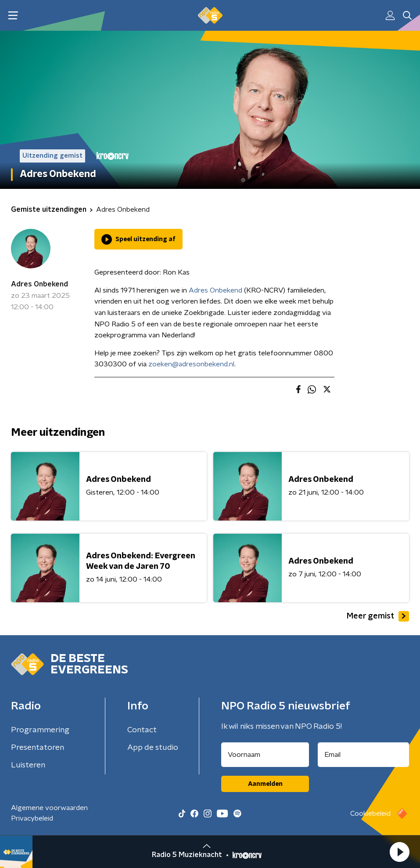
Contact (142, 730)
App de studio (153, 748)
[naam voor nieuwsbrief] (265, 755)
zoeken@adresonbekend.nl (191, 364)
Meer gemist (378, 616)
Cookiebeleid (370, 814)
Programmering (40, 730)
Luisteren (28, 765)
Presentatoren (38, 748)
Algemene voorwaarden (49, 808)
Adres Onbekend (39, 284)
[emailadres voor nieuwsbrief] (363, 755)
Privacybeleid (32, 818)
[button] (399, 852)
